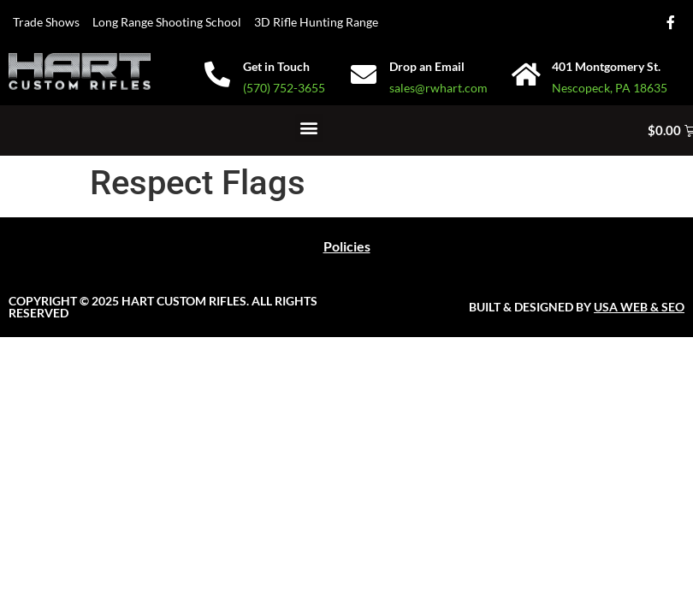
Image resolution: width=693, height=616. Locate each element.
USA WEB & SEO (639, 307)
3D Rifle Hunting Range (316, 22)
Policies (347, 246)
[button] (309, 128)
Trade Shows (46, 22)
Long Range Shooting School (167, 22)
